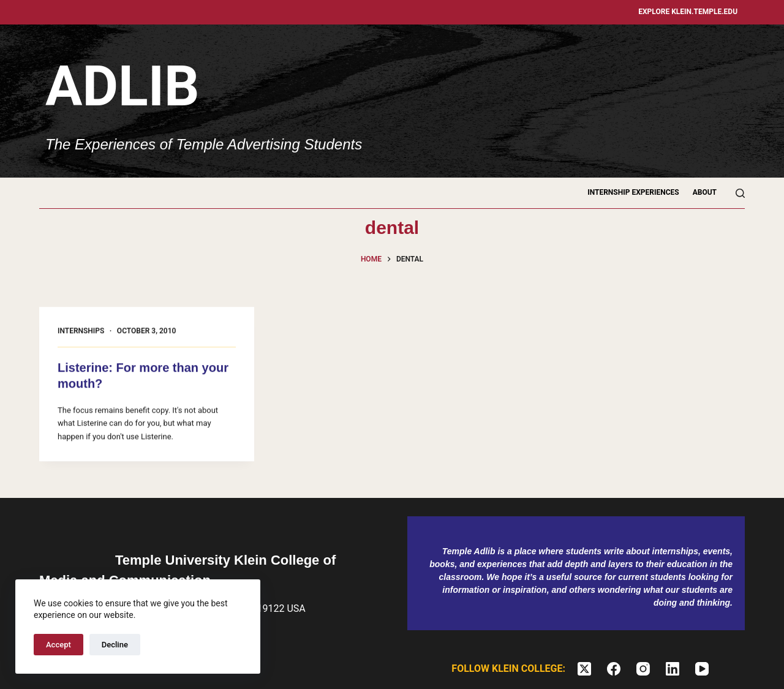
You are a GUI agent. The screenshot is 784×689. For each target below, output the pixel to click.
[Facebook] (614, 669)
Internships (81, 331)
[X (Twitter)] (584, 669)
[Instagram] (643, 669)
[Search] (740, 193)
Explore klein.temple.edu (688, 12)
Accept (58, 645)
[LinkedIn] (673, 669)
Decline (115, 645)
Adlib (122, 87)
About (705, 192)
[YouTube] (702, 669)
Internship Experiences (633, 192)
